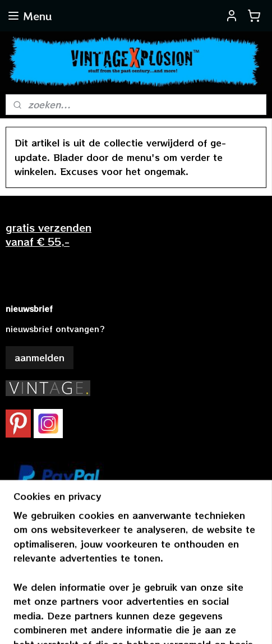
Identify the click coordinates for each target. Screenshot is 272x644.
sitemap (131, 605)
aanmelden (40, 357)
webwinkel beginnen (197, 605)
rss (154, 605)
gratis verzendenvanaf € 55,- (49, 234)
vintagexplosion (41, 540)
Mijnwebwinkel (141, 623)
